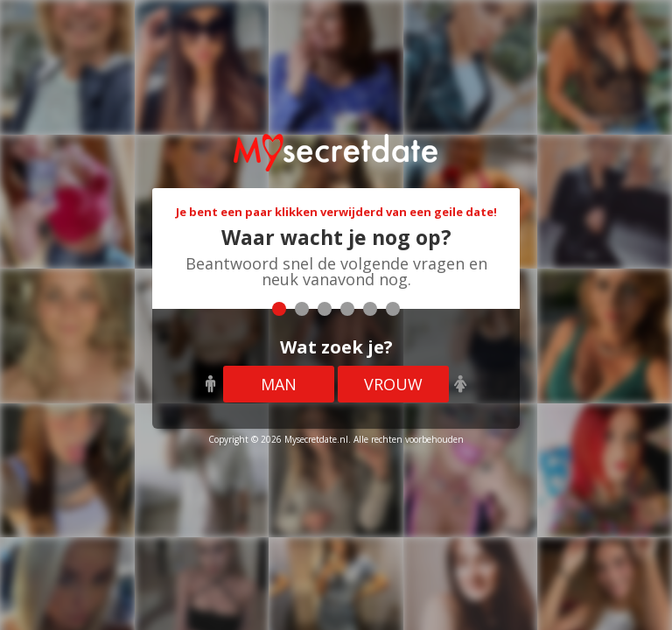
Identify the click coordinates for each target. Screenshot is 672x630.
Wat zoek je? (336, 347)
